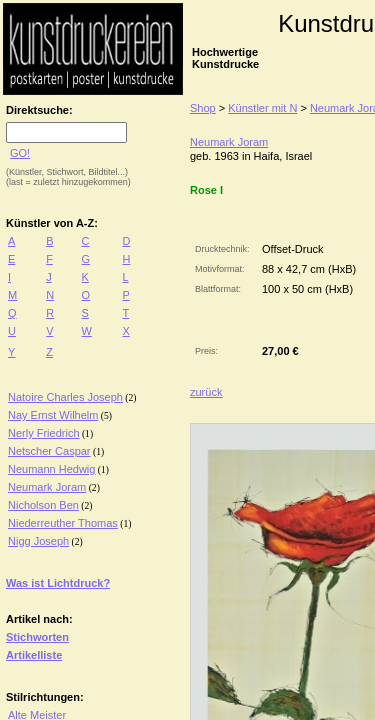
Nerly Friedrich (44, 433)
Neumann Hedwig (51, 469)
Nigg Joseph (38, 541)
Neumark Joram (47, 487)
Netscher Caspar (49, 451)
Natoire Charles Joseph (65, 397)
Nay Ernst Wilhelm (53, 415)
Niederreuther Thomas (63, 523)
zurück (206, 392)
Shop (203, 108)
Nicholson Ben (43, 505)
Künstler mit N (262, 108)
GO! (20, 153)
